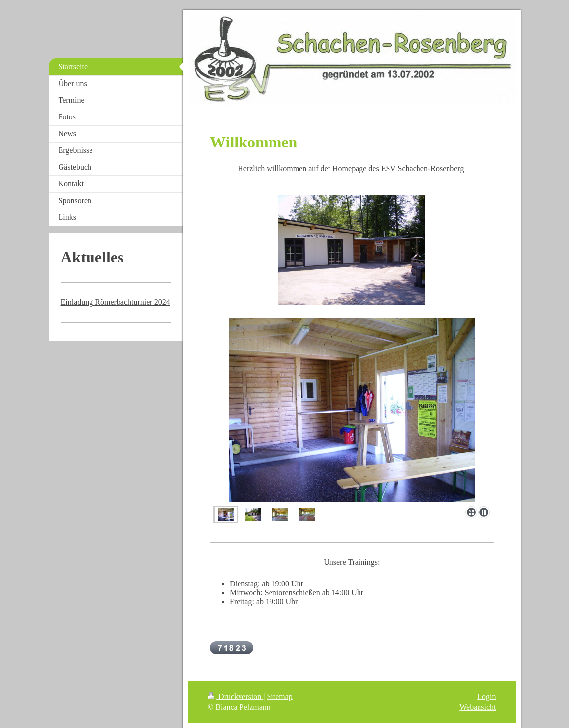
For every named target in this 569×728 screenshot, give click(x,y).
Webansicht (478, 707)
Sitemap (279, 696)
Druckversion (235, 696)
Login (486, 696)
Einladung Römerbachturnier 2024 (116, 302)
